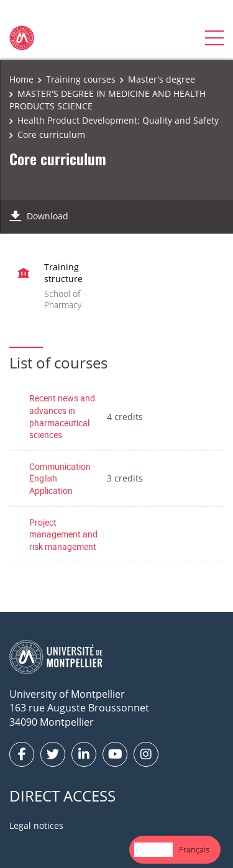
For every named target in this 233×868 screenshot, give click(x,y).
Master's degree (162, 79)
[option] (194, 850)
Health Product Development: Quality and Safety (118, 120)
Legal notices (36, 825)
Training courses (81, 79)
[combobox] (153, 850)
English (153, 849)
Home (21, 79)
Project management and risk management (63, 534)
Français (194, 849)
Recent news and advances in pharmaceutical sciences (62, 416)
